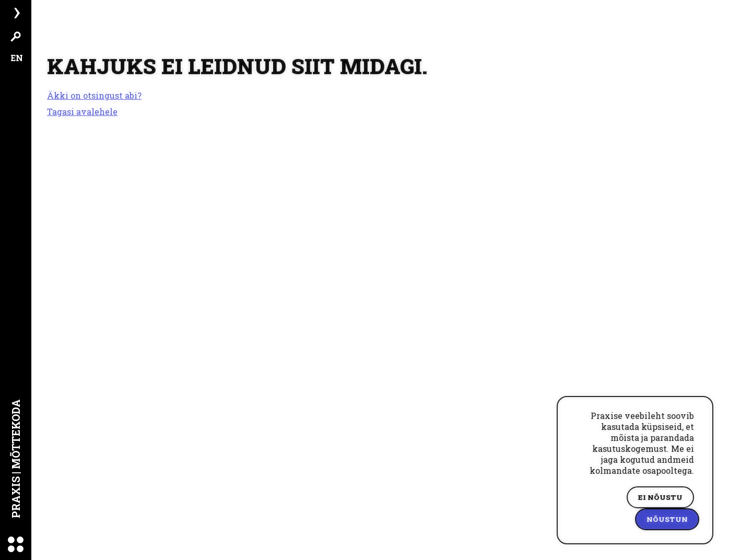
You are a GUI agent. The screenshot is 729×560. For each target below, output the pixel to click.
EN (17, 58)
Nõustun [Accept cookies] (667, 519)
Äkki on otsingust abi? (94, 96)
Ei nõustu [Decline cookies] (660, 497)
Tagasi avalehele (82, 112)
